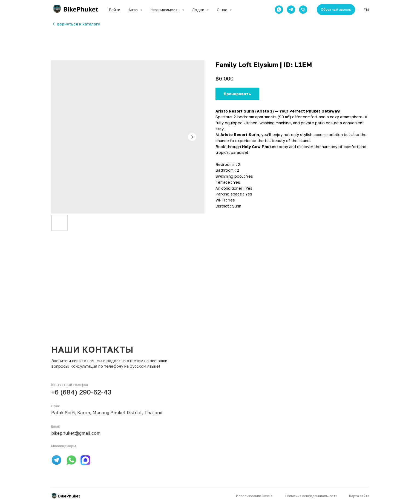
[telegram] (291, 10)
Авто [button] (134, 10)
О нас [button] (223, 10)
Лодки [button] (199, 10)
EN (366, 10)
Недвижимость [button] (166, 10)
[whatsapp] (279, 10)
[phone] (303, 10)
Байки (114, 10)
